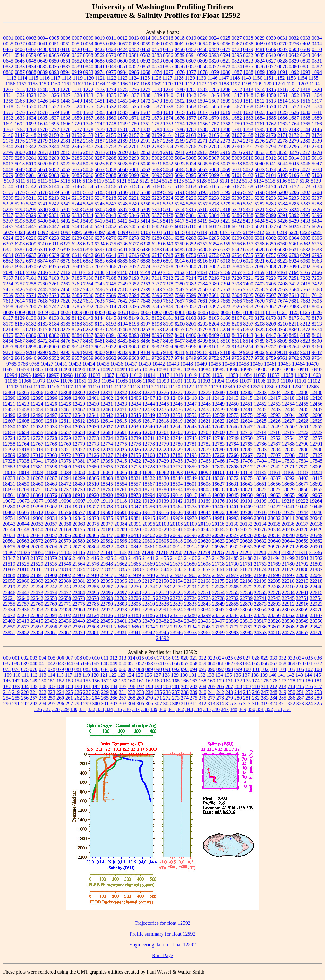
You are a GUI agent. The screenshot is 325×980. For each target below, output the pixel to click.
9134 (237, 347)
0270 (282, 44)
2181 (65, 141)
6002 (157, 227)
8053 (123, 312)
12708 (204, 432)
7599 (191, 295)
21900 (51, 575)
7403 (260, 284)
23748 (204, 627)
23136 (107, 615)
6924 (294, 261)
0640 (271, 55)
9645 (20, 358)
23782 (246, 627)
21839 (149, 570)
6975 (54, 267)
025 (229, 658)
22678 (93, 598)
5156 (111, 187)
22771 (65, 604)
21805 (9, 570)
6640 (65, 255)
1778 (88, 129)
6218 (271, 232)
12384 (274, 392)
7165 (305, 272)
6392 (54, 249)
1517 (317, 101)
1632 (8, 118)
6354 (214, 244)
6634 (8, 255)
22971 (93, 610)
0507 (282, 49)
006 (60, 658)
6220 (294, 232)
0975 (111, 72)
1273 (100, 89)
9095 (180, 347)
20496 (190, 535)
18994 (149, 495)
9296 (88, 352)
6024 (294, 227)
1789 (214, 129)
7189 (123, 278)
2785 (180, 147)
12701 (162, 432)
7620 (65, 301)
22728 (218, 598)
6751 (202, 255)
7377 (157, 284)
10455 (215, 364)
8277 (191, 329)
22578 (274, 592)
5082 (43, 175)
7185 (77, 278)
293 (34, 704)
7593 (123, 295)
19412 (260, 507)
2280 (305, 141)
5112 (31, 181)
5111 (20, 181)
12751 (260, 438)
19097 (79, 501)
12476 (176, 409)
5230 (237, 198)
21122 (93, 552)
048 (105, 664)
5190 (168, 192)
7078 (168, 267)
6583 (248, 249)
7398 (237, 284)
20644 (288, 541)
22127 (149, 581)
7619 (54, 301)
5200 (282, 192)
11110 (94, 387)
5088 (111, 175)
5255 (191, 204)
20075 (93, 524)
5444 (20, 227)
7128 (88, 272)
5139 (316, 181)
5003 (168, 158)
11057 (273, 375)
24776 (316, 632)
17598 (51, 467)
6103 (157, 232)
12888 (316, 450)
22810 (149, 604)
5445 (31, 227)
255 (16, 698)
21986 (260, 575)
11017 (163, 375)
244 (238, 692)
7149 (145, 272)
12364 (9, 392)
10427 (47, 364)
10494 (79, 369)
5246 (100, 204)
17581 (37, 467)
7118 (77, 272)
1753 (168, 124)
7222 (260, 278)
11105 (40, 387)
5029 (134, 164)
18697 (9, 490)
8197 (145, 324)
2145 (317, 129)
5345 (123, 215)
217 (318, 686)
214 (291, 686)
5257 (202, 204)
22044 (316, 575)
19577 (79, 512)
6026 (317, 227)
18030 (51, 472)
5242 (54, 204)
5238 (8, 204)
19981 (218, 518)
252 (309, 692)
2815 (65, 152)
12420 (316, 398)
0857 (191, 67)
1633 (20, 118)
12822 (79, 450)
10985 (218, 369)
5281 (248, 204)
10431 (61, 364)
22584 (288, 592)
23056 (274, 610)
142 (290, 675)
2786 (191, 147)
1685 (271, 118)
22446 (9, 592)
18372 (232, 478)
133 (210, 675)
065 (256, 664)
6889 (157, 261)
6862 (8, 261)
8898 (31, 347)
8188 (77, 324)
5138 (304, 181)
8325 (260, 329)
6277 (123, 238)
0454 (157, 49)
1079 (214, 72)
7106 (43, 272)
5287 (305, 204)
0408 (43, 49)
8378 (20, 335)
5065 (180, 169)
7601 (214, 295)
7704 (43, 307)
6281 (168, 238)
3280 (20, 158)
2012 (282, 129)
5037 (225, 164)
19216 (288, 501)
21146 (134, 552)
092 (176, 669)
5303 (77, 209)
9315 (214, 352)
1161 (66, 84)
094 (194, 669)
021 (194, 658)
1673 (157, 118)
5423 (248, 221)
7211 (157, 278)
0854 (157, 67)
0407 (31, 49)
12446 (176, 404)
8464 (8, 341)
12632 (37, 427)
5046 (305, 164)
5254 (180, 204)
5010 (248, 158)
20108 (177, 524)
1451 (100, 101)
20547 (302, 535)
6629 (271, 249)
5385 (225, 215)
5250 (145, 204)
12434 (135, 404)
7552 (214, 289)
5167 (237, 187)
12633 (51, 427)
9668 (134, 358)
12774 (107, 444)
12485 (302, 409)
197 (140, 686)
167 (194, 681)
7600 (202, 295)
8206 (237, 324)
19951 (162, 518)
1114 (22, 78)
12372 (121, 392)
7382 (191, 284)
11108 (80, 387)
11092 (190, 381)
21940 (149, 575)
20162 (51, 530)
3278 (317, 152)
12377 (176, 392)
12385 (288, 392)
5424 (260, 221)
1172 (190, 84)
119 (86, 675)
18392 (288, 478)
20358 (79, 535)
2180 (54, 141)
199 (158, 686)
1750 (134, 124)
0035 (8, 44)
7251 (294, 278)
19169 (204, 501)
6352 (191, 244)
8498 (191, 341)
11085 (121, 381)
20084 (121, 524)
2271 (202, 141)
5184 (111, 192)
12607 (9, 421)
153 (69, 681)
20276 (260, 530)
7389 (214, 284)
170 (220, 681)
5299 (31, 209)
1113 (11, 78)
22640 (23, 598)
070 (300, 664)
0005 (54, 38)
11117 (147, 387)
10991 (302, 369)
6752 (214, 255)
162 (149, 681)
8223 (65, 329)
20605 (162, 541)
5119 (99, 181)
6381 (8, 249)
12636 (93, 427)
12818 (23, 450)
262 (78, 698)
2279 (294, 141)
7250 (282, 278)
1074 (157, 72)
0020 (202, 38)
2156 (123, 135)
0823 (248, 61)
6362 (305, 244)
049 (114, 664)
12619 (176, 421)
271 (158, 698)
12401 (93, 398)
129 (175, 675)
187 (51, 686)
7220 (237, 278)
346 (216, 709)
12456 (316, 404)
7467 (77, 289)
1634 (31, 118)
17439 (190, 461)
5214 (65, 198)
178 (291, 681)
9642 (8, 358)
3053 (260, 152)
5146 (77, 187)
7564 (294, 289)
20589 (93, 541)
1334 (100, 95)
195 (123, 686)
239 (194, 692)
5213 (54, 198)
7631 (88, 301)
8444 (260, 335)
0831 (317, 61)
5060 (123, 169)
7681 (294, 301)
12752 (274, 438)
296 (60, 704)
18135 (260, 472)
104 (282, 669)
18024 (37, 472)
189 (69, 686)
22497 (121, 592)
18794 (176, 490)
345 (207, 709)
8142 (77, 318)
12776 (135, 444)
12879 (204, 450)
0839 (77, 67)
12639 (135, 427)
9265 (305, 347)
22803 (121, 604)
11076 (66, 381)
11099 (273, 381)
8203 (202, 324)
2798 (317, 147)
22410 (288, 587)
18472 (65, 484)
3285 (77, 158)
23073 (23, 615)
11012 (135, 375)
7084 (237, 267)
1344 (202, 95)
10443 (173, 364)
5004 (180, 158)
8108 (249, 312)
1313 (248, 89)
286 (291, 698)
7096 (9, 272)
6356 (237, 244)
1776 (65, 129)
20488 (162, 535)
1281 (191, 89)
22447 (23, 592)
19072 (9, 501)
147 (16, 681)
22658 (65, 598)
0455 (168, 49)
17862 (204, 467)
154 (78, 681)
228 (96, 692)
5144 (54, 187)
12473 (149, 409)
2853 (145, 152)
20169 (65, 530)
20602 (135, 541)
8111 (260, 312)
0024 (214, 38)
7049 (77, 267)
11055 (259, 375)
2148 (31, 135)
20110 (205, 524)
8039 (77, 312)
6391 (43, 249)
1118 (66, 78)
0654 (88, 61)
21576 (93, 564)
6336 (123, 244)
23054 (260, 610)
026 (238, 658)
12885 (288, 450)
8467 (20, 341)
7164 (294, 272)
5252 (168, 204)
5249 (134, 204)
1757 (214, 124)
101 (256, 669)
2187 (100, 141)
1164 (100, 84)
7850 (180, 307)
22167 (190, 581)
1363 (305, 95)
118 (77, 675)
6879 (65, 261)
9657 (77, 358)
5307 (123, 209)
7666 (237, 301)
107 (309, 669)
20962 (260, 547)
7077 (157, 267)
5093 (168, 175)
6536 (214, 249)
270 (149, 698)
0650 (54, 61)
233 (140, 692)
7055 (88, 267)
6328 (77, 244)
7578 (54, 295)
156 (96, 681)
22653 (51, 598)
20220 (135, 530)
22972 (107, 610)
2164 (202, 135)
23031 (190, 610)
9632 (294, 352)
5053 (65, 169)
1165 (111, 84)
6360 (282, 244)
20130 (232, 524)
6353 (202, 244)
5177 (31, 192)
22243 (65, 587)
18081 (149, 472)
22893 (274, 604)
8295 (237, 329)
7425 (8, 289)
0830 (305, 61)
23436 (65, 621)
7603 (225, 295)
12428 (65, 404)
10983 (190, 369)
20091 (135, 524)
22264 (121, 587)
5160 (157, 187)
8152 (157, 318)
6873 (31, 261)
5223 (157, 198)
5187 (134, 192)
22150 (162, 581)
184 (25, 686)
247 (265, 692)
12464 (93, 409)
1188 (224, 84)
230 (114, 692)
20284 (274, 530)
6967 (8, 267)
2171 (282, 135)
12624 (246, 421)
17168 (149, 455)
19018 (204, 495)
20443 (135, 535)
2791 (248, 147)
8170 (248, 318)
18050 (79, 472)
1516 (305, 101)
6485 (180, 249)
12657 (65, 432)
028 (256, 658)
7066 (111, 267)
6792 (282, 255)
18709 (23, 490)
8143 (88, 318)
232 (131, 692)
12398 (65, 398)
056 (176, 664)
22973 (121, 610)
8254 (168, 329)
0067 (237, 44)
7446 (54, 289)
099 (238, 669)
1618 (214, 112)
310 (185, 704)
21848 (190, 570)
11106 (53, 387)
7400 (248, 284)
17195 (190, 455)
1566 (225, 107)
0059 (145, 44)
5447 (54, 227)
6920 (248, 261)
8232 (88, 329)
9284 (31, 352)
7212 (168, 278)
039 (25, 664)
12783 (218, 444)
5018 (20, 164)
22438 (302, 587)
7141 (134, 272)
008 (78, 658)
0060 (157, 44)
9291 (54, 352)
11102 (314, 381)
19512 (37, 512)
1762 (271, 124)
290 (7, 704)
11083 (94, 381)
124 (130, 675)
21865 (232, 570)
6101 (134, 232)
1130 (201, 78)
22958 (65, 610)
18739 (79, 490)
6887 (134, 261)
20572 (37, 541)
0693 (157, 61)
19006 (162, 495)
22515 (149, 592)
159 (123, 681)
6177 (236, 232)
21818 (65, 570)
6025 (305, 227)
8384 (77, 335)
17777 (176, 467)
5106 (294, 175)
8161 (168, 318)
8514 (248, 341)
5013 (282, 158)
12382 (246, 392)
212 (274, 686)
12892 (23, 455)
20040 (316, 518)
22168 (204, 581)
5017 (8, 164)
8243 (111, 329)
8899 (43, 347)
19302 (51, 507)
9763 (305, 358)
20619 (190, 541)
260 (60, 698)
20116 (218, 524)
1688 (305, 118)
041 (43, 664)
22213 (302, 581)
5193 (202, 192)
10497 (107, 369)
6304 (294, 238)
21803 (316, 564)
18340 (176, 478)
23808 (288, 627)
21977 (232, 575)
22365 (232, 587)
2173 (305, 135)
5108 (317, 175)
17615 (79, 467)
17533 (288, 461)
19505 (23, 512)
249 (282, 692)
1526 (100, 107)
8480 (88, 341)
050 (123, 664)
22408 (274, 587)
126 (148, 675)
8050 (100, 312)
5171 (282, 187)
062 (229, 664)
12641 (162, 427)
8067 (157, 312)
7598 (180, 295)
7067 (123, 267)
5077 (305, 169)
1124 (134, 78)
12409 (176, 398)
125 (139, 675)
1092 (294, 72)
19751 (9, 518)
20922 (204, 547)
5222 (145, 198)
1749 (123, 124)
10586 (149, 369)
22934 (9, 610)
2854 (157, 152)
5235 (294, 198)
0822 (237, 61)
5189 (157, 192)
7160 (271, 272)
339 (154, 709)
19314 (65, 507)
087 (131, 669)
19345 (121, 507)
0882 (317, 67)
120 (95, 675)
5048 (8, 169)
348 (234, 709)
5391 (282, 215)
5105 (282, 175)
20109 (191, 524)
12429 (79, 404)
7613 (8, 301)
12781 (190, 444)
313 (211, 704)
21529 (37, 564)
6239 (77, 238)
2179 (43, 141)
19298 (37, 507)
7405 (271, 284)
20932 (232, 547)
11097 (245, 381)
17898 (232, 467)
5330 (43, 215)
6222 (305, 232)
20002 (274, 518)
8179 (8, 324)
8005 (317, 307)
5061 (134, 169)
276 (202, 698)
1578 (43, 112)
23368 (302, 615)
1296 (225, 89)
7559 (271, 289)
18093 (177, 472)
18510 (93, 484)
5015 (305, 158)
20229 (162, 530)
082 (87, 669)
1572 (294, 107)
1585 (123, 112)
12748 (218, 438)
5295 (8, 209)
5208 (317, 192)
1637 (54, 118)
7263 (77, 284)
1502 (180, 101)
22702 (121, 598)
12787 (274, 444)
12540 (79, 415)
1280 (180, 89)
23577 (23, 627)
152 (60, 681)
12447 (190, 404)
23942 (149, 632)
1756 (202, 124)
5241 (43, 204)
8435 (237, 335)
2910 (168, 152)
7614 (20, 301)
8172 (260, 318)
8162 (180, 318)
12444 (149, 404)
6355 (225, 244)
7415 (305, 284)
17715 (135, 467)
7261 (54, 284)
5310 (157, 209)
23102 (65, 615)
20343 (37, 535)
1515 (294, 101)
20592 (107, 541)
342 (180, 709)
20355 (65, 535)
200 (167, 686)
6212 (259, 232)
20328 (302, 530)
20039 (302, 518)
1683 (248, 118)
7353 (145, 284)
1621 (237, 112)
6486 (191, 249)
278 (220, 698)
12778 (149, 444)
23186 (149, 615)
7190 (134, 278)
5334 (88, 215)
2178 (31, 141)
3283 (54, 158)
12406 (135, 398)
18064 (107, 472)
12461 (65, 409)
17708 (121, 467)
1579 (54, 112)
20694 (23, 547)
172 (238, 681)
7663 (214, 301)
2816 (77, 152)
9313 (202, 352)
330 (74, 709)
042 (51, 664)
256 (25, 698)
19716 (260, 512)
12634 (65, 427)
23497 (218, 621)
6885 (123, 261)
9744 (180, 358)
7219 (225, 278)
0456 (180, 49)
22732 (232, 598)
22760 (37, 604)
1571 (282, 107)
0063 (191, 44)
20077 (107, 524)
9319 (237, 352)
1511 (248, 101)
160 (131, 681)
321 (282, 704)
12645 (218, 427)
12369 (79, 392)
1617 (202, 112)
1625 (282, 112)
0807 (191, 61)
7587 (100, 295)
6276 (111, 238)
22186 (246, 581)
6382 (20, 249)
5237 (317, 198)
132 (202, 675)
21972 (204, 575)
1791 (237, 129)
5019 (31, 164)
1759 (237, 124)
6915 (191, 261)
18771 (149, 490)
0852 (134, 67)
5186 (123, 192)
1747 (100, 124)
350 (251, 709)
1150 (257, 78)
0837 (65, 67)
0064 (202, 44)
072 (318, 664)
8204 (214, 324)
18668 (288, 484)
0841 (100, 67)
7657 (180, 301)
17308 (288, 455)
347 (225, 709)
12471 (121, 409)
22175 (218, 581)
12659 (93, 432)
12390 (9, 398)
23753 (218, 627)
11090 (163, 381)
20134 (260, 524)
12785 (246, 444)
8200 (180, 324)
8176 (305, 318)
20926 (218, 547)
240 (202, 692)
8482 (111, 341)
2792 (260, 147)
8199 (168, 324)
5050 (31, 169)
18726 (51, 490)
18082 (163, 472)
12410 (190, 398)
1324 (43, 95)
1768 (20, 129)
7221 (248, 278)
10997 (52, 375)
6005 (168, 227)
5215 (77, 198)
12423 (23, 404)
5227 (202, 198)
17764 (162, 467)
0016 (168, 38)
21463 (176, 558)
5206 (294, 192)
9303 (134, 352)
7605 (248, 295)
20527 (232, 535)
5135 (270, 181)
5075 (282, 169)
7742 (54, 307)
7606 (260, 295)
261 (69, 698)
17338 (23, 461)
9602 (260, 352)
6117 (191, 232)
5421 (225, 221)
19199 (260, 501)
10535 (135, 369)
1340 (168, 95)
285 (282, 698)
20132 (246, 524)
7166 (316, 272)
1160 (55, 84)
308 (167, 704)
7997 (305, 307)
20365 (93, 535)
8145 (111, 318)
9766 (23, 364)
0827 (271, 61)
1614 (168, 112)
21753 (260, 564)
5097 (202, 175)
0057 (123, 44)
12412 (218, 398)
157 (105, 681)
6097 (100, 232)
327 (47, 709)
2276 (260, 141)
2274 (237, 141)
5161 (168, 187)
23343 (260, 615)
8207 (248, 324)
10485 (37, 369)
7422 (317, 284)
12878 (190, 450)
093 (185, 669)
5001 (145, 158)
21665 (135, 564)
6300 (248, 238)
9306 (168, 352)
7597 (168, 295)
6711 (122, 255)
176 (274, 681)
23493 (204, 621)
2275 (248, 141)
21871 (246, 570)
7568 (317, 289)
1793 (248, 129)
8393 (134, 335)
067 (274, 664)
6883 (100, 261)
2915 (225, 152)
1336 (123, 95)
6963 (317, 261)
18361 (204, 478)
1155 (313, 78)
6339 (157, 244)
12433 (121, 404)
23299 (204, 615)
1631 (317, 112)
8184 (54, 324)
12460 (51, 409)
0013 (134, 38)
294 (43, 704)
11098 (259, 381)
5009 (237, 158)
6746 (145, 255)
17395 (107, 461)
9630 (271, 352)
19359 (162, 507)
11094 (218, 381)
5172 (294, 187)
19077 (37, 501)
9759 (271, 358)
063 (238, 664)
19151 (190, 501)
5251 (157, 204)
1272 (88, 89)
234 (149, 692)
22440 (316, 587)
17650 (93, 467)
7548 (191, 289)
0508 (294, 49)
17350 (51, 461)
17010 (37, 455)
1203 (303, 84)
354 (287, 709)
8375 (8, 335)
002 (25, 658)
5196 (237, 192)
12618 (162, 421)
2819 (111, 152)
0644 (317, 55)
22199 (260, 581)
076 (34, 669)
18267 (37, 478)
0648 (31, 61)
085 (114, 669)
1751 (145, 124)
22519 (162, 592)
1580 (65, 112)
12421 (9, 404)
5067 (202, 169)
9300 (100, 352)
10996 (38, 375)
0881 (305, 67)
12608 (23, 421)
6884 (111, 261)
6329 (88, 244)
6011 (202, 227)
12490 (9, 415)
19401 (232, 507)
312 (202, 704)
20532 (260, 535)
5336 (100, 215)
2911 (179, 152)
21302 (288, 552)
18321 (135, 478)
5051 (43, 169)
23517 (260, 621)
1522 (54, 107)
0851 (123, 67)
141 (282, 675)
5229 (225, 198)
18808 (204, 490)
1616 (191, 112)
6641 (77, 255)
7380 (180, 284)
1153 (291, 78)
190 (78, 686)
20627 (232, 541)
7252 (305, 278)
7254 (8, 284)
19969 (176, 518)
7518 (123, 289)
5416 (168, 221)
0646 (20, 61)
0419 (65, 49)
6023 (282, 227)
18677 (302, 484)
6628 (260, 249)
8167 (237, 318)
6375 (317, 244)
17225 (204, 455)
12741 (149, 438)
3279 (8, 158)
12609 (37, 421)
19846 (79, 518)
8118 (271, 312)
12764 (23, 444)
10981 (162, 369)
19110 (107, 501)
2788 (214, 147)
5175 (8, 192)
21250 (176, 552)
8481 (100, 341)
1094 (317, 72)
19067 (316, 495)
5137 (293, 181)
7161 (282, 272)
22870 (246, 604)
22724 (190, 598)
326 (38, 709)
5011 (259, 158)
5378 (168, 215)
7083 (225, 267)
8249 (134, 329)
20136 (288, 524)
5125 (167, 181)
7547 (180, 289)
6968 (20, 267)
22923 (316, 604)
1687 (294, 118)
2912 (191, 152)
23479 (149, 621)
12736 (121, 438)
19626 (176, 512)
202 (185, 686)
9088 (134, 347)
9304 (145, 352)
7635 (100, 301)
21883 (316, 570)
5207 (305, 192)
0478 (237, 49)
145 (317, 675)
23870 (79, 632)
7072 (134, 267)
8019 (43, 312)
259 (51, 698)
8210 (282, 324)
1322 (20, 95)
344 (198, 709)
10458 (242, 364)
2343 (43, 147)
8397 (168, 335)
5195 (225, 192)
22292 (204, 587)
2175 (8, 141)
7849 (168, 307)
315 (229, 704)
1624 (271, 112)
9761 (282, 358)
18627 (218, 484)
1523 (65, 107)
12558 (204, 415)
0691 (134, 61)
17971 (288, 467)
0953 (88, 72)
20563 (23, 541)
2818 (100, 152)
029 (265, 658)
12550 (162, 415)
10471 (9, 369)
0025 (225, 38)
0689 (111, 61)
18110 (232, 472)
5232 (260, 198)
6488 (202, 249)
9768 (34, 364)
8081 (180, 312)
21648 (107, 564)
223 (51, 692)
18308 (107, 478)
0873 (225, 67)
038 (16, 664)
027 (247, 658)
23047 (218, 610)
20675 (9, 547)
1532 (111, 107)
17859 (190, 467)
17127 (107, 455)
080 (69, 669)
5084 (65, 175)
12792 (9, 450)
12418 (288, 398)
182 (7, 686)
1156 (10, 84)
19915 (149, 518)
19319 (79, 507)
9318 (225, 352)
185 (34, 686)
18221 (316, 472)
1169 (156, 84)
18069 (135, 472)
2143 (294, 129)
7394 (225, 284)
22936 (23, 610)
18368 (218, 478)
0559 (31, 55)
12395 (37, 398)
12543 (121, 415)
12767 (37, 444)
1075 (168, 72)
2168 (248, 135)
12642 (176, 427)
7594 (134, 295)
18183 (302, 472)
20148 (23, 530)
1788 (202, 129)
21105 (65, 552)
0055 (100, 44)
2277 (271, 141)
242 (220, 692)
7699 (20, 307)
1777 (77, 129)
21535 (51, 564)
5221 (134, 198)
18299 (79, 478)
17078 (79, 455)
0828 (282, 61)
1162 (78, 84)
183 (16, 686)
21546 (65, 564)
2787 (202, 147)
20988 (302, 547)
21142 (120, 552)
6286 (225, 238)
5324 (294, 209)
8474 (54, 341)
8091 (237, 312)
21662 (121, 564)
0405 (8, 49)
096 (211, 669)
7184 (65, 278)
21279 (204, 552)
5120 (110, 181)
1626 (294, 112)
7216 (214, 278)
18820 (232, 490)
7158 (248, 272)
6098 (111, 232)
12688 (107, 432)
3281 (31, 158)
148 (25, 681)
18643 (246, 484)
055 (167, 664)
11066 (25, 381)
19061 (260, 495)
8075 (169, 312)
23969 (218, 632)
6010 (191, 227)
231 (123, 692)
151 (51, 681)
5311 (168, 209)
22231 (23, 587)
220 (25, 692)
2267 (157, 141)
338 (145, 709)
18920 (93, 495)
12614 (107, 421)
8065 (134, 312)
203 (194, 686)
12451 (246, 404)
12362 (298, 387)
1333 (88, 95)
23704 (149, 627)
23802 (274, 627)
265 (105, 698)
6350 (180, 244)
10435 (103, 364)
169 (211, 681)
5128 (202, 181)
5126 (179, 181)
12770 (79, 444)
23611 (106, 627)
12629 (316, 421)
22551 (204, 592)
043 (60, 664)
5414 (145, 221)
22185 (232, 581)
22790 (107, 604)
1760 (248, 124)
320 (274, 704)
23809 (302, 627)
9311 (179, 352)
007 (69, 658)
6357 (248, 244)
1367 (31, 101)
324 (309, 704)
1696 (65, 124)
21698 (204, 564)
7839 (145, 307)
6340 (168, 244)
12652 (316, 427)
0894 (65, 72)
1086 (225, 72)
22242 (51, 587)
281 (247, 698)
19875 (107, 518)
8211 (294, 324)
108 (318, 669)
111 (25, 675)
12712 (246, 432)
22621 (9, 598)
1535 (134, 107)
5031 (157, 164)
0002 (20, 38)
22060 (23, 581)
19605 (135, 512)
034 (300, 658)
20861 (149, 547)
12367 (51, 392)
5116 (76, 181)
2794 (271, 147)
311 (193, 704)
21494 (274, 558)
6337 (134, 244)
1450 (88, 101)
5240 (31, 204)
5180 (65, 192)
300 (96, 704)
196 (131, 686)
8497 (180, 341)
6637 (31, 255)
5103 (260, 175)
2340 (8, 147)
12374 (149, 392)
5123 (144, 181)
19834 (51, 518)
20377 (107, 535)
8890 (317, 341)
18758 (107, 490)
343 (189, 709)
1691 (8, 124)
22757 (23, 604)
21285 (218, 552)
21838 (135, 570)
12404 (121, 398)
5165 (214, 187)
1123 (122, 78)
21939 (135, 575)
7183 (54, 278)
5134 (259, 181)
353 (278, 709)
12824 (107, 450)
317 (247, 704)
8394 (145, 335)
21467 (190, 558)
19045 (232, 495)
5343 (111, 215)
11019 (191, 375)
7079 (180, 267)
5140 (8, 187)
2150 (54, 135)
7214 (191, 278)
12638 (121, 427)
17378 (65, 461)
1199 (258, 84)
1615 (180, 112)
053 (149, 664)
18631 (232, 484)
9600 (248, 352)
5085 (77, 175)
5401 (54, 221)
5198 (260, 192)
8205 (225, 324)
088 (140, 669)
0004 (43, 38)
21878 (274, 570)
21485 (232, 558)
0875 (248, 67)
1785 (168, 129)
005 (51, 658)
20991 (316, 547)
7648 (145, 301)
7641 (111, 301)
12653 (9, 432)
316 (238, 704)
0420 (77, 49)
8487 (157, 341)
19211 (274, 501)
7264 (88, 284)
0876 (260, 67)
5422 (237, 221)
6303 (282, 238)
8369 (294, 329)
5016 (317, 158)
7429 (31, 289)
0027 (237, 38)
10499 (121, 369)
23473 (135, 621)
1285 (214, 89)
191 (87, 686)
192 (96, 686)
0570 (111, 55)
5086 (88, 175)
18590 (162, 484)
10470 (312, 364)
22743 (274, 598)
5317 (214, 209)
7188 (111, 278)
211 (265, 686)
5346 (134, 215)
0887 (20, 72)
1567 (237, 107)
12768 (51, 444)
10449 (201, 364)
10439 (145, 364)
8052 (111, 312)
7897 (214, 307)
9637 (317, 352)
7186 (88, 278)
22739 (246, 598)
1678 (202, 118)
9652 (54, 358)
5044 (282, 164)
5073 (260, 169)
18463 (51, 484)
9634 (305, 352)
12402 (107, 398)
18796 (190, 490)
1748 (111, 124)
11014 (149, 375)
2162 (180, 135)
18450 (23, 484)
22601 (302, 592)
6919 (237, 261)
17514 (274, 461)
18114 (246, 472)
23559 (9, 627)
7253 (317, 278)
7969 (282, 307)
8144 (100, 318)
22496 (107, 592)
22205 (274, 581)
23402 (9, 621)
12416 (260, 398)
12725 (23, 438)
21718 (218, 564)
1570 (271, 107)
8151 (145, 318)
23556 (316, 621)
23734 (190, 627)
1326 (54, 95)
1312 (237, 89)
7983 (294, 307)
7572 (20, 295)
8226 (77, 329)
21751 (246, 564)
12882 (246, 450)
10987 (246, 369)
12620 (190, 421)
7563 (282, 289)
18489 (79, 484)
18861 (9, 495)
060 (211, 664)
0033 (305, 38)
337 (136, 709)
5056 (88, 169)
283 (265, 698)
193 (105, 686)
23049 (232, 610)
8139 (65, 318)
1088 (248, 72)
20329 (316, 530)
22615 (316, 592)
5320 (248, 209)
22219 (9, 587)
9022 (111, 347)
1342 (191, 95)
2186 (88, 141)
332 (91, 709)
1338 (145, 95)
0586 (168, 55)
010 (96, 658)
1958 (271, 129)
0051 (54, 44)
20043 (9, 524)
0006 (65, 38)
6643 (100, 255)
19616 (162, 512)
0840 (88, 67)
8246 (123, 329)
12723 (316, 432)
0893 (54, 72)
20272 (246, 530)
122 (113, 675)
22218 (316, 581)
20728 (79, 547)
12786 (260, 444)
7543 (157, 289)
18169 (288, 472)
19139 (162, 501)
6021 (260, 227)
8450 (282, 335)
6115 (180, 232)
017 (158, 658)
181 (318, 681)
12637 (107, 427)
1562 (180, 107)
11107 (67, 387)
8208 (260, 324)
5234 (282, 198)
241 (211, 692)
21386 (65, 558)
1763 (282, 124)
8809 (282, 341)
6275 (100, 238)
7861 (202, 307)
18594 (176, 484)
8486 (145, 341)
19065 (288, 495)
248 (274, 692)
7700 (31, 307)
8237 (100, 329)
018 (167, 658)
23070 (316, 610)
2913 (202, 152)
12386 (302, 392)
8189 (88, 324)
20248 (204, 530)
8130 (31, 318)
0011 (111, 38)
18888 (65, 495)
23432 (51, 621)
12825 (121, 450)
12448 (204, 404)
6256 (88, 238)
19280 (9, 507)
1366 (20, 101)
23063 (288, 610)
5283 (271, 204)
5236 (305, 198)
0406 (20, 49)
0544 (20, 55)
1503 (191, 101)
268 (131, 698)
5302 (65, 209)
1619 (225, 112)
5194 (214, 192)
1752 (157, 124)
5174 (317, 187)
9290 (43, 352)
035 (309, 658)
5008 (225, 158)
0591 (191, 55)
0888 (31, 72)
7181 (31, 278)
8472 (43, 341)
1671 (134, 118)
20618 (176, 541)
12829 (176, 450)
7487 (88, 289)
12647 (246, 427)
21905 (79, 575)
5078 (317, 169)
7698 (8, 307)
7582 (65, 295)
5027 (111, 164)
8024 (54, 312)
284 (274, 698)
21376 (37, 558)
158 (114, 681)
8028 (66, 312)
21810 (23, 570)
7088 (271, 267)
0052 (65, 44)
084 (105, 669)
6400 (111, 249)
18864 (37, 495)
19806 (37, 518)
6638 (43, 255)
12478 (204, 409)
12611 (65, 421)
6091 (31, 232)
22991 (162, 610)
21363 (23, 558)
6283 (191, 238)
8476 (65, 341)
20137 (302, 524)
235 (158, 692)
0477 (225, 49)
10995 (24, 375)
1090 (271, 72)
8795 (271, 341)
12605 (302, 415)
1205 (8, 89)
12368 (65, 392)
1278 (157, 89)
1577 (31, 112)
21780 (288, 564)
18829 (288, 490)
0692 (145, 61)
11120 (174, 387)
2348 (100, 147)
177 (282, 681)
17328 (9, 461)
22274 (149, 587)
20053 (37, 524)
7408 (282, 284)
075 (25, 669)
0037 (20, 44)
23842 (316, 627)
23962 (204, 632)
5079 (8, 175)
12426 (51, 404)
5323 (282, 209)
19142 (176, 501)
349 (242, 709)
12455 (302, 404)
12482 (260, 409)
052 (140, 664)
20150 (37, 530)
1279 (168, 89)
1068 (145, 72)
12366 (37, 392)
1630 (305, 112)
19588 (93, 512)
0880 (294, 67)
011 (105, 658)
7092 (305, 267)
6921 (260, 261)
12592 (260, 415)
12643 (190, 427)
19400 (218, 507)
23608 (93, 627)
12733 (93, 438)
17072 (65, 455)
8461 (317, 335)
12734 (107, 438)
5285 (294, 204)
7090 (294, 267)
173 (247, 681)
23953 (190, 632)
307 (158, 704)
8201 (191, 324)
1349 (260, 95)
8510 (225, 341)
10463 (284, 364)
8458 (305, 335)
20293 (288, 530)
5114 (54, 181)
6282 (180, 238)
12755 (302, 438)
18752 (93, 490)
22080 (65, 581)
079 (60, 669)
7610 (294, 295)
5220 (123, 198)
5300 (43, 209)
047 (96, 664)
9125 (225, 347)
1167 (134, 84)
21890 (23, 575)
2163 (191, 135)
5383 (202, 215)
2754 (123, 147)
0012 (123, 38)
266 (114, 698)
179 (300, 681)
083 (96, 669)
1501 (168, 101)
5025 (88, 164)
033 (291, 658)
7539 (145, 289)
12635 (79, 427)
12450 (232, 404)
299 (87, 704)
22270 (135, 587)
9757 (248, 358)
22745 (288, 598)
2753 (111, 147)
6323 (65, 244)
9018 (100, 347)
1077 (191, 72)
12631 (23, 427)
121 (104, 675)
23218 (176, 615)
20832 (107, 547)
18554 (121, 484)
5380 (180, 215)
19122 (135, 501)
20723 (65, 547)
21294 (260, 552)
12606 (316, 415)
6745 (134, 255)
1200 (269, 84)
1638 (65, 118)
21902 (65, 575)
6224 (8, 238)
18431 (9, 484)
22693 (107, 598)
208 (238, 686)
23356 (274, 615)
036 (318, 658)
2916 (237, 152)
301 (105, 704)
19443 (302, 507)
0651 (65, 61)
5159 (145, 187)
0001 (8, 38)
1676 (180, 118)
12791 (316, 444)
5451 (100, 227)
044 (69, 664)
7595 (145, 295)
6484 (168, 249)
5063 (157, 169)
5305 (100, 209)
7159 (259, 272)
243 (229, 692)
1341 (180, 95)
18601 (190, 484)
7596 (157, 295)
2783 (157, 147)
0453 (145, 49)
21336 (315, 552)
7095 (317, 267)
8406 (191, 335)
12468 (107, 409)
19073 (23, 501)
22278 (162, 587)
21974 (218, 575)
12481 (246, 409)
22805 (135, 604)
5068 (214, 169)
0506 (271, 49)
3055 (282, 152)
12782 (204, 444)
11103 (13, 387)
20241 (176, 530)
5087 (100, 175)
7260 (43, 284)
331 (83, 709)
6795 (317, 255)
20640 (274, 541)
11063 (314, 375)
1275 (123, 89)
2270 (191, 141)
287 (300, 698)
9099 (202, 347)
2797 (305, 147)
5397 (8, 221)
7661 (202, 301)
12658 (79, 432)
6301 (260, 238)
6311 (54, 244)
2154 (100, 135)
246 (256, 692)
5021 (54, 164)
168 (202, 681)
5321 (260, 209)
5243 (65, 204)
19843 (65, 518)
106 (300, 669)
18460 (37, 484)
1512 (260, 101)
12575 (246, 415)
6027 (9, 232)
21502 (316, 558)
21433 (121, 558)
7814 (111, 307)
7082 (214, 267)
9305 (157, 352)
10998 (66, 375)
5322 (271, 209)
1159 (44, 84)
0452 (134, 49)
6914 (180, 261)
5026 (100, 164)
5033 (180, 164)
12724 (9, 438)
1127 (167, 78)
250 (291, 692)
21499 (288, 558)
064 (247, 664)
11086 (135, 381)
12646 (232, 427)
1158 (33, 84)
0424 (123, 49)
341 (171, 709)
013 (123, 658)
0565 (54, 55)
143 (299, 675)
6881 (77, 261)
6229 (65, 238)
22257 (107, 587)
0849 (111, 67)
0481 (260, 49)
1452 (111, 101)
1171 (179, 84)
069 (291, 664)
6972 (43, 267)
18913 (79, 495)
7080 (191, 267)
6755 (248, 255)
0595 (237, 55)
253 (318, 692)
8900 (54, 347)
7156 (225, 272)
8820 (294, 341)
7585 (77, 295)
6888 (145, 261)
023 (211, 658)
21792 (302, 564)
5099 (214, 175)
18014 (23, 472)
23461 (121, 621)
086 (123, 669)
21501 (302, 558)
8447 (271, 335)
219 (16, 692)
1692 (20, 124)
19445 (316, 507)
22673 (79, 598)
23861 (51, 632)
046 (87, 664)
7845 (157, 307)
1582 (88, 112)
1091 (282, 72)
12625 (260, 421)
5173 (305, 187)
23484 (176, 621)
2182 (77, 141)
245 (247, 692)
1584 (111, 112)
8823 (305, 341)
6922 (271, 261)
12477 (190, 409)
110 (17, 675)
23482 (162, 621)
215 (300, 686)
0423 (111, 49)
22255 (93, 587)
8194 (123, 324)
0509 (305, 49)
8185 (65, 324)
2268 (168, 141)
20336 (23, 535)
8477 (77, 341)
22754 (316, 598)
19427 (274, 507)
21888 (9, 575)
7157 (236, 272)
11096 (232, 381)
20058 (65, 524)
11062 (301, 375)
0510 (317, 49)
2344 (54, 147)
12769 (65, 444)
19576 (65, 512)
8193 (111, 324)
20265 (218, 530)
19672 (218, 512)
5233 (271, 198)
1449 (77, 101)
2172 (294, 135)
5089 (123, 175)
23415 (37, 621)
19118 (120, 501)
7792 (88, 307)
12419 (302, 398)
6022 (271, 227)
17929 (260, 467)
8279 (202, 329)
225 (69, 692)
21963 (190, 575)
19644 (204, 512)
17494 (260, 461)
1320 (317, 89)
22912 (288, 604)
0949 (77, 72)
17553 (9, 467)
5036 (214, 164)
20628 (246, 541)
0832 (8, 67)
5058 (111, 169)
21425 (107, 558)
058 (194, 664)
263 (87, 698)
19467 (9, 512)
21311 (301, 552)
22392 (260, 587)
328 (56, 709)
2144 (305, 129)
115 (60, 675)
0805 (180, 61)
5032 (168, 164)
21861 (218, 570)
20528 (246, 535)
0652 (77, 61)
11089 (149, 381)
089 (149, 669)
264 (96, 698)
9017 (88, 347)
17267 (246, 455)
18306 (93, 478)
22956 (51, 610)
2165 (214, 135)
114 (51, 675)
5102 (248, 175)
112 (34, 675)
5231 (248, 198)
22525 (176, 592)
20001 (260, 518)
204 (202, 686)
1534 (123, 107)
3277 (305, 152)
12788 (288, 444)
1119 (78, 78)
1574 (317, 107)
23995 (246, 632)
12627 (288, 421)
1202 (292, 84)
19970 (190, 518)
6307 (8, 244)
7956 (260, 307)
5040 (260, 164)
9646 (31, 358)
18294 (65, 478)
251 (300, 692)
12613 (93, 421)
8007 (9, 312)
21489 (260, 558)
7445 (43, 289)
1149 (246, 78)
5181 (77, 192)
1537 (157, 107)
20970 (274, 547)
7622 (77, 301)
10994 (10, 375)
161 (140, 681)
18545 (107, 484)
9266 (317, 347)
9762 (294, 358)
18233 (9, 478)
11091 (177, 381)
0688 (100, 61)
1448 (65, 101)
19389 (204, 507)
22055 (9, 581)
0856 (180, 67)
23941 (135, 632)
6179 (248, 232)
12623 (232, 421)
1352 (294, 95)
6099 (123, 232)
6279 (145, 238)
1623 (260, 112)
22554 (218, 592)
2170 (271, 135)
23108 (79, 615)
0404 (317, 44)
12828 (162, 450)
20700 (37, 547)
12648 (260, 427)
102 (265, 669)
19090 (65, 501)
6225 (20, 238)
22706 (135, 598)
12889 (9, 455)
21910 (93, 575)
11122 (188, 387)
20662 (316, 541)
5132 (236, 181)
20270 (232, 530)
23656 (121, 627)
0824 (260, 61)
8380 (31, 335)
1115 (33, 78)
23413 (23, 621)
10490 (65, 369)
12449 (218, 404)
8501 (214, 341)
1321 (8, 95)
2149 (43, 135)
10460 (256, 364)
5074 (271, 169)
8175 (294, 318)
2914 (214, 152)
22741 (260, 598)
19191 (246, 501)
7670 (260, 301)
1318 (305, 89)
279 (229, 698)
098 (229, 669)
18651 (260, 484)
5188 (145, 192)
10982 (176, 369)
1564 (202, 107)
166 (185, 681)
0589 (180, 55)
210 (256, 686)
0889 (43, 72)
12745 (190, 438)
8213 (317, 324)
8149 (134, 318)
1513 (271, 101)
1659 (77, 118)
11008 (122, 375)
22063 (37, 581)
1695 (54, 124)
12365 (23, 392)
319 (265, 704)
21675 (176, 564)
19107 (93, 501)
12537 (65, 415)
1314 (260, 89)
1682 (237, 118)
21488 (246, 558)
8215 (20, 329)
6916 (202, 261)
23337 (246, 615)
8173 (271, 318)
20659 (302, 541)
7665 (225, 301)
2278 (282, 141)
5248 (123, 204)
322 (291, 704)
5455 (134, 227)
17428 (149, 461)
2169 (260, 135)
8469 (31, 341)
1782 (134, 129)
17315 (302, 455)
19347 (135, 507)
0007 (77, 38)
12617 (149, 421)
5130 (213, 181)
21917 (107, 575)
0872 (214, 67)
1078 (202, 72)
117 (69, 675)
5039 (248, 164)
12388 (316, 392)
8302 (248, 329)
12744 (176, 438)
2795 (282, 147)
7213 (180, 278)
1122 (111, 78)
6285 (214, 238)
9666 (123, 358)
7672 (271, 301)
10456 (229, 364)
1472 (145, 101)
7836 (134, 307)
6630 (282, 249)
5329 (31, 215)
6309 (31, 244)
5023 (65, 164)
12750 (246, 438)
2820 (123, 152)
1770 (43, 129)
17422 (135, 461)
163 (158, 681)
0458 (202, 49)
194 (114, 686)
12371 (107, 392)
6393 (65, 249)
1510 (237, 101)
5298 (20, 209)
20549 (316, 535)
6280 (157, 238)
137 (246, 675)
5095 (191, 175)
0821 (225, 61)
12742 (162, 438)
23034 (204, 610)
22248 (79, 587)
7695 (317, 301)
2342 (31, 147)
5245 (88, 204)
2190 (134, 141)
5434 (317, 221)
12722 (302, 432)
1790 (225, 129)
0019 (191, 38)
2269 (180, 141)
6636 (20, 255)
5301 (54, 209)
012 (114, 658)
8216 (31, 329)
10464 (298, 364)
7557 (248, 289)
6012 (214, 227)
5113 (43, 181)
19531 (51, 512)
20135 (274, 524)
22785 (93, 604)
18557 (135, 484)
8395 (157, 335)
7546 (168, 289)
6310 (43, 244)
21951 (162, 575)
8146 (123, 318)
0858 (202, 67)
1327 (65, 95)
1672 (145, 118)
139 (264, 675)
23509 (232, 621)
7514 (111, 289)
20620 (204, 541)
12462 (79, 409)
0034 (317, 38)
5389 (260, 215)
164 (167, 681)
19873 (93, 518)
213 (282, 686)
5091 (145, 175)
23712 (162, 627)
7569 (8, 295)
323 (300, 704)
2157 (134, 135)
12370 (93, 392)
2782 (145, 147)
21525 (23, 564)
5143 (43, 187)
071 (309, 664)
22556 (246, 592)
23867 (65, 632)
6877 (54, 261)
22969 (79, 610)
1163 (89, 84)
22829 (176, 604)
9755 (237, 358)
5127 (190, 181)
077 (43, 669)
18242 (23, 478)
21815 (51, 570)
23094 (51, 615)
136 (237, 675)
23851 (9, 632)
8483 (123, 341)
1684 (260, 118)
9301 (111, 352)
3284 (65, 158)
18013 (9, 472)
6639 (54, 255)
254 (7, 698)
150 (43, 681)
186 (43, 686)
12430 (93, 404)
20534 (274, 535)
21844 (162, 570)
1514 (282, 101)
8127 (8, 318)
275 (194, 698)
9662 (111, 358)
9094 (168, 347)
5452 (111, 227)
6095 (77, 232)
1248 (43, 89)
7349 (123, 284)
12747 (204, 438)
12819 (37, 450)
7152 (179, 272)
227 (87, 692)
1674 (168, 118)
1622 (248, 112)
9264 (294, 347)
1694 (43, 124)
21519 (9, 564)
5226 (191, 198)
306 (149, 704)
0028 (248, 38)
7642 (123, 301)
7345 (111, 284)
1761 (260, 124)
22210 (288, 581)
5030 (145, 164)
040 (34, 664)
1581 (77, 112)
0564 (43, 55)
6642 (88, 255)
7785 (77, 307)
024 (220, 658)
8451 (294, 335)
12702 (176, 432)
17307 (274, 455)
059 (202, 664)
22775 (79, 604)
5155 (100, 187)
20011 (288, 518)
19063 (274, 495)
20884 (162, 547)
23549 (302, 621)
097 (220, 669)
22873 (260, 604)
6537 (225, 249)
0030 (271, 38)
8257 (180, 329)
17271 (260, 455)
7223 (271, 278)
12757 (316, 438)
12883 (260, 450)
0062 (180, 44)
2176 (20, 141)
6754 (237, 255)
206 (220, 686)
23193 (162, 615)
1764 (294, 124)
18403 (302, 478)
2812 (31, 152)
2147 (20, 135)
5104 (271, 175)
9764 (317, 358)
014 (131, 658)
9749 (191, 358)
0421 (88, 49)
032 (282, 658)
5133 (247, 181)
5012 (271, 158)
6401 (123, 249)
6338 (145, 244)
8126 (316, 312)
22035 (302, 575)
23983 (232, 632)
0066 (225, 44)
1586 (134, 112)
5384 (214, 215)
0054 (88, 44)
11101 (300, 381)
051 (131, 664)
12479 (218, 409)
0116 (271, 44)
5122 (133, 181)
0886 (8, 72)
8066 (146, 312)
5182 (88, 192)
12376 (162, 392)
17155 (135, 455)
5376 (145, 215)
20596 (121, 541)
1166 (123, 84)
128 (166, 675)
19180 (232, 501)
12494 (23, 415)
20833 (121, 547)
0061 (168, 44)
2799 (8, 152)
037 (7, 664)
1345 (214, 95)
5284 (282, 204)
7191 (145, 278)
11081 (80, 381)
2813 (43, 152)
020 (185, 658)
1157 (21, 84)
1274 (111, 89)
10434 (89, 364)
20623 (218, 541)
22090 (93, 581)
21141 (106, 552)
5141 (20, 187)
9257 (271, 347)
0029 (260, 38)
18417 (316, 478)
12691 (121, 432)
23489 (190, 621)
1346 (225, 95)
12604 (288, 415)
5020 (43, 164)
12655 (37, 432)
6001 (145, 227)
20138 (316, 524)
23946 (176, 632)
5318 (225, 209)
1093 (305, 72)
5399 (31, 221)
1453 (123, 101)
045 (78, 664)
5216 (88, 198)
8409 (214, 335)
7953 (248, 307)
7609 (282, 295)
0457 (191, 49)
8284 (225, 329)
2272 (214, 141)
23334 (232, 615)
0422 (100, 49)
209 (247, 686)
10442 (159, 364)
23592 (37, 627)
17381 (79, 461)
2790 (237, 147)
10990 (288, 369)
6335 (111, 244)
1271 (77, 89)
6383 (31, 249)
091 (167, 669)
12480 (232, 409)
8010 (31, 312)
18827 (274, 490)
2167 (237, 135)
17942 (274, 467)
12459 (37, 409)
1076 (180, 72)
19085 (51, 501)
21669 (149, 564)
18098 (205, 472)
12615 (121, 421)
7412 (294, 284)
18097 (191, 472)
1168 (145, 84)
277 (211, 698)
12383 (260, 392)
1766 (317, 124)
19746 (316, 512)
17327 (316, 455)
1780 (111, 129)
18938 (121, 495)
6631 (294, 249)
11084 (108, 381)
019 (176, 658)
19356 (149, 507)
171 (229, 681)
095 (202, 669)
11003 (94, 375)
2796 (294, 147)
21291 (246, 552)
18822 (260, 490)
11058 (287, 375)
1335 (111, 95)
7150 (156, 272)
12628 (302, 421)
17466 (218, 461)
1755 (191, 124)
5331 (54, 215)
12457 (9, 409)
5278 (214, 204)
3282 (43, 158)
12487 (316, 409)
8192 (100, 324)
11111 (107, 387)
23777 (232, 627)
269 (140, 698)
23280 (190, 615)
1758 (225, 124)
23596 (51, 627)
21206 (148, 552)
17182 (176, 455)
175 (265, 681)
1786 (180, 129)
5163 (191, 187)
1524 (77, 107)
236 (167, 692)
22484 (79, 592)
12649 (274, 427)
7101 (20, 272)
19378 (190, 507)
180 (309, 681)
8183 (43, 324)
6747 (157, 255)
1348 (248, 95)
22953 (37, 610)
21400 (79, 558)
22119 (134, 581)
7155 (214, 272)
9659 (88, 358)
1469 (134, 101)
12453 (274, 404)
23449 (79, 621)
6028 (20, 232)
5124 (156, 181)
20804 (93, 547)
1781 (123, 129)
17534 (302, 461)
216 (309, 686)
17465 (204, 461)
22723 (176, 598)
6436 (145, 249)
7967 (271, 307)
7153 (191, 272)
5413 (134, 221)
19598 (107, 512)
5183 (100, 192)
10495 (93, 369)
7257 (20, 284)
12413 (232, 398)
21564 (79, 564)
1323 (31, 95)
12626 (274, 421)
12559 (218, 415)
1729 (77, 124)
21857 (204, 570)
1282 (202, 89)
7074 (145, 267)
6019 (237, 227)
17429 (162, 461)
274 (185, 698)
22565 (260, 592)
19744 (302, 512)
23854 (37, 632)
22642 (37, 598)
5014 (294, 158)
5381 (191, 215)
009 (87, 658)
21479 (218, 558)
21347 (9, 558)
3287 (100, 158)
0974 (100, 72)
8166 (225, 318)
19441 (288, 507)
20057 (51, 524)
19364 (176, 507)
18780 (162, 490)
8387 (88, 335)
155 (87, 681)
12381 (232, 392)
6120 (214, 232)
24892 (162, 638)
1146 (212, 78)
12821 (65, 450)
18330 (162, 478)
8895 (8, 347)
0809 (202, 61)
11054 (245, 375)
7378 (168, 284)
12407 (149, 398)
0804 (168, 61)
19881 (135, 518)
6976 (65, 267)
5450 (88, 227)
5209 (8, 198)
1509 (225, 101)
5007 (214, 158)
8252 (145, 329)
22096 (121, 581)
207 (229, 686)
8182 (31, 324)
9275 (20, 352)
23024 (176, 610)
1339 (157, 95)
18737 (65, 490)
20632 (260, 541)
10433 (75, 364)
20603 (149, 541)
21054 (37, 552)
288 (309, 698)
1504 (202, 101)
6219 (282, 232)
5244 (77, 204)
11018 (177, 375)
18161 (274, 472)
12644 (204, 427)
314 (220, 704)
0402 (305, 44)
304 (131, 704)
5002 (157, 158)
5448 (65, 227)
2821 (134, 152)
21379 (51, 558)
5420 (214, 221)
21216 (162, 552)
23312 (218, 615)
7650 (157, 301)
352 (269, 709)
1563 (191, 107)
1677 (191, 118)
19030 (218, 495)
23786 (260, 627)
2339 (317, 141)
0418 (54, 49)
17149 (121, 455)
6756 (260, 255)
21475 (204, 558)
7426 (20, 289)
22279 (176, 587)
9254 (248, 347)
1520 (31, 107)
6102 (146, 232)
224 (60, 692)
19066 (302, 495)
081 (78, 669)
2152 (77, 135)
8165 (214, 318)
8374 (317, 329)
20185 (93, 530)
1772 (54, 129)
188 (60, 686)
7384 (202, 284)
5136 (282, 181)
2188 (111, 141)
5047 (317, 164)
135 (228, 675)
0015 (157, 38)
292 (25, 704)
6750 (191, 255)
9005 (65, 347)
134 (219, 675)
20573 (51, 541)
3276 (294, 152)
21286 (232, 552)
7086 (260, 267)
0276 (294, 44)
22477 (65, 592)
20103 (163, 524)
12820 (51, 450)
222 (43, 692)
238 (185, 692)
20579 (65, 541)
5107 (305, 175)
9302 (123, 352)
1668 (100, 118)
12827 (149, 450)
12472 (135, 409)
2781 (134, 147)
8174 (282, 318)
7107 (54, 272)
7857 (191, 307)
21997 (288, 575)
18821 (246, 490)
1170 (168, 84)
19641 (190, 512)
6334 (100, 244)
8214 (8, 329)
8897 (20, 347)
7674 (282, 301)
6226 (31, 238)
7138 (99, 272)
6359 (271, 244)
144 (308, 675)
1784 (157, 129)
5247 (111, 204)
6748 (168, 255)
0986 (134, 72)
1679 (214, 118)
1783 (145, 129)
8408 (202, 335)
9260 (282, 347)
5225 (180, 198)
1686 (282, 118)
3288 (111, 158)
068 (282, 664)
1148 (235, 78)
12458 (23, 409)
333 (100, 709)
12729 (65, 438)
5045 (294, 164)
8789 (260, 341)
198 (149, 686)
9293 (65, 352)
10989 (274, 369)
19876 (121, 518)
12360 (270, 387)
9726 (157, 358)
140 (273, 675)
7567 (305, 289)
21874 (260, 570)
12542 (107, 415)
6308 (20, 244)
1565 (214, 107)
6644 (111, 255)
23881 (93, 632)
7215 (202, 278)
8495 (168, 341)
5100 (225, 175)
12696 (135, 432)
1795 (260, 129)
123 (122, 675)
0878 (282, 67)
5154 (88, 187)
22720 (162, 598)
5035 (202, 164)
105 (291, 669)
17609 (65, 467)
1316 (282, 89)
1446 (54, 101)
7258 (31, 284)
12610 (51, 421)
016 (149, 658)
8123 (294, 312)
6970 (31, 267)
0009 (88, 38)
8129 (20, 318)
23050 (246, 610)
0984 (123, 72)
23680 (135, 627)
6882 (88, 261)
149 (34, 681)
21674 (162, 564)
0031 (282, 38)
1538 (168, 107)
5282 (260, 204)
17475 (232, 461)
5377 (157, 215)
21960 (176, 575)
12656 (51, 432)
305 (140, 704)
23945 (162, 632)
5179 (54, 192)
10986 (232, 369)
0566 (65, 55)
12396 (51, 398)
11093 (204, 381)
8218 (54, 329)
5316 (202, 209)
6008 (180, 227)
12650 (288, 427)
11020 (204, 375)
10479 (23, 369)
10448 (187, 364)
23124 (93, 615)
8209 (271, 324)
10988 (260, 369)
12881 (232, 450)
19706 (246, 512)
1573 (305, 107)
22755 (9, 604)
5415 (157, 221)
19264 (316, 501)
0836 (54, 67)
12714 (260, 432)
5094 (180, 175)
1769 (31, 129)
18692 (316, 484)
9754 (225, 358)
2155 (111, 135)
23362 (288, 615)
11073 (39, 381)
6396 (88, 249)
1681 (225, 118)
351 (260, 709)
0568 (88, 55)
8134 (43, 318)
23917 (107, 632)
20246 (190, 530)
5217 (100, 198)
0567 (77, 55)
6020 (248, 227)
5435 (8, 227)
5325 (305, 209)
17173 (162, 455)
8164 (202, 318)
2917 (248, 152)
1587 (145, 112)
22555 (232, 592)
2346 (77, 147)
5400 (43, 221)
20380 (121, 535)
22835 (190, 604)
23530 (288, 621)
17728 (149, 467)
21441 (149, 558)
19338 (107, 507)
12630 (9, 427)
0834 (31, 67)
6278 (134, 238)
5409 (88, 221)
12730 (79, 438)
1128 (179, 78)
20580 (79, 541)
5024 (77, 164)
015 (140, 658)
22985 (149, 610)
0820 (214, 61)
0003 (31, 38)
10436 (117, 364)
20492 (176, 535)
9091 (145, 347)
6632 (305, 249)
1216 (31, 89)
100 (247, 669)
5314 (180, 209)
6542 (237, 249)
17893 (218, 467)
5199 (271, 192)
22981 (135, 610)
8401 (180, 335)
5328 (20, 215)
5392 (294, 215)
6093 (54, 232)
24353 (260, 632)
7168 (20, 278)
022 (202, 658)
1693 (31, 124)
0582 (145, 55)
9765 (11, 364)
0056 (111, 44)
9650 (43, 358)
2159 (157, 135)
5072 (248, 169)
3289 (123, 158)
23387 (316, 615)
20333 (9, 535)
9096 (191, 347)
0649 (43, 61)
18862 (23, 495)
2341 (20, 147)
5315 (191, 209)
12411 (204, 398)
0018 (180, 38)
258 (43, 698)
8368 (282, 329)
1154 (302, 78)
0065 (214, 44)
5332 (65, 215)
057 (185, 664)
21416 (93, 558)
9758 (260, 358)
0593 (214, 55)
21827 (93, 570)
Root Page (162, 955)
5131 (224, 181)
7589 (111, 295)
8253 (157, 329)
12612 (79, 421)
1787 (191, 129)
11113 (134, 387)
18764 (135, 490)
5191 (180, 192)
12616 (135, 421)
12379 (204, 392)
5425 (271, 221)
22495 (93, 592)
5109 (9, 181)
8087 (214, 312)
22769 (51, 604)
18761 (121, 490)
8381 (43, 335)
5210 (20, 198)
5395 (305, 215)
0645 (8, 61)
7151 (168, 272)
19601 (121, 512)
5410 (100, 221)
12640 (149, 427)
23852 (23, 632)
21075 (51, 552)
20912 (176, 547)
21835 (121, 570)
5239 (20, 204)
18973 (135, 495)
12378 (190, 392)
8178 (317, 318)
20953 (246, 547)
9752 (214, 358)
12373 (135, 392)
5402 (65, 221)
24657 (302, 632)
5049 (20, 169)
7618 (43, 301)
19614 (149, 512)
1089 (260, 72)
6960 (305, 261)
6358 (260, 244)
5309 (145, 209)
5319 (237, 209)
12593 (274, 415)
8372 (305, 329)
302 (114, 704)
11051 (218, 375)
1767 (8, 129)
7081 (202, 267)
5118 (88, 181)
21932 (121, 575)
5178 (43, 192)
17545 (316, 461)
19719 (274, 512)
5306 (111, 209)
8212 (305, 324)
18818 (218, 490)
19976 (204, 518)
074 (16, 669)
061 (220, 664)
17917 (246, 467)
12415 (246, 398)
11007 (108, 375)
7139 (111, 272)
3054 (271, 152)
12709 (218, 432)
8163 (191, 318)
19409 (246, 507)
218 (7, 692)
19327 (93, 507)
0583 (157, 55)
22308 (218, 587)
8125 (305, 312)
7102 (31, 272)
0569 (100, 55)
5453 (123, 227)
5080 (20, 175)
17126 (93, 455)
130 (184, 675)
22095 (107, 581)
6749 (180, 255)
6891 (168, 261)
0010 (100, 38)
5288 (317, 204)
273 (176, 698)
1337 (134, 95)
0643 (305, 55)
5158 (134, 187)
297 (69, 704)
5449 (77, 227)
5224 (168, 198)
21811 (37, 570)
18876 (51, 495)
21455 (162, 558)
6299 (237, 238)
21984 (246, 575)
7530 (134, 289)
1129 (190, 78)
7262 (65, 284)
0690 (123, 61)
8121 (282, 312)
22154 (176, 581)
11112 (120, 387)
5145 (65, 187)
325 (318, 704)
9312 (191, 352)
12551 (176, 415)
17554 (23, 467)
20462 (149, 535)
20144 (9, 530)
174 (256, 681)
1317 (294, 89)
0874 (237, 67)
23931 (121, 632)
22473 (37, 592)
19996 (246, 518)
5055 (77, 169)
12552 (190, 415)
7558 (260, 289)
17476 (246, 461)
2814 (54, 152)
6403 (134, 249)
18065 (121, 472)
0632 (248, 55)
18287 (51, 478)
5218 (111, 198)
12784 (232, 444)
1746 (88, 124)
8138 (54, 318)
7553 (225, 289)
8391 (111, 335)
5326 (317, 209)
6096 (89, 232)
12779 (162, 444)
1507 (214, 101)
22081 (79, 581)
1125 (145, 78)
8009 (20, 312)
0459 (214, 49)
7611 (305, 295)
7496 (100, 289)
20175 (79, 530)
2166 (225, 135)
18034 (65, 472)
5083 (54, 175)
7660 (191, 301)
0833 (20, 67)
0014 (145, 38)
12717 (288, 432)
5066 (191, 169)
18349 (190, 478)
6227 (43, 238)
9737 (168, 358)
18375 (246, 478)
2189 (123, 141)
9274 (8, 352)
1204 (315, 84)
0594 (225, 55)
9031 (123, 347)
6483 (157, 249)
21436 (135, 558)
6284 (202, 238)
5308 (134, 209)
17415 (121, 461)
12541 (93, 415)
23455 (107, 621)
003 (34, 658)
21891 (37, 575)
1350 (271, 95)
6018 (225, 227)
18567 (149, 484)
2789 (225, 147)
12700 (149, 432)
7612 (317, 295)
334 (109, 709)
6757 (271, 255)
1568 (248, 107)
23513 (246, 621)
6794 (305, 255)
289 (318, 698)
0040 (31, 44)
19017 (190, 495)
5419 (202, 221)
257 (34, 698)
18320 (121, 478)
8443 (248, 335)
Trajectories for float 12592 (162, 923)
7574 (31, 295)
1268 (54, 89)
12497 (51, 415)
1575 (8, 112)
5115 (65, 181)
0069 (260, 44)
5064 (168, 169)
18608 (204, 484)
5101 (237, 175)
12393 (23, 398)
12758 (9, 444)
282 (256, 698)
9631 (282, 352)
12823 (93, 450)
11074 (53, 381)
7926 (237, 307)
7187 (100, 278)
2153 (88, 135)
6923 (282, 261)
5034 (191, 164)
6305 (305, 238)
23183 (135, 615)
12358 (256, 387)
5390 (271, 215)
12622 (218, 421)
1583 (100, 112)
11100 (287, 381)
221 (34, 692)
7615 (31, 301)
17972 (302, 467)
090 (158, 669)
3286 (88, 158)
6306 (317, 238)
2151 (65, 135)
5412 (123, 221)
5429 (294, 221)
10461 (270, 364)
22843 (204, 604)
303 (123, 704)
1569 (260, 107)
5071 (237, 169)
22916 (302, 604)
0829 (294, 61)
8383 (65, 335)
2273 (225, 141)
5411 (111, 221)
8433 (225, 335)
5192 (191, 192)
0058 (134, 44)
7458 (65, 289)
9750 (202, 358)
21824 (79, 570)
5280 (237, 204)
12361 (284, 387)
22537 (190, 592)
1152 (280, 78)
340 (162, 709)
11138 (215, 387)
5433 (305, 221)
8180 (20, 324)
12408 (162, 398)
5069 (225, 169)
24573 (288, 632)
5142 (31, 187)
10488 (51, 369)
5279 (225, 204)
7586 (88, 295)
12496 (37, 415)
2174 (317, 135)
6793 (294, 255)
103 (274, 669)
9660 (100, 358)
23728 (176, 627)
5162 (180, 187)
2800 (20, 152)
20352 (51, 535)
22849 (218, 604)
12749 (232, 438)
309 (176, 704)
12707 (190, 432)
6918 (225, 261)
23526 (274, 621)
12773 (93, 444)
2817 (88, 152)
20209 (121, 530)
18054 (93, 472)
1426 (43, 101)
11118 (161, 387)
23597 (65, 627)
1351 (282, 95)
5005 (191, 158)
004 (43, 658)
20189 (107, 530)
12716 (274, 432)
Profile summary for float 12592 (162, 934)
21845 (176, 570)
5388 (248, 215)
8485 (134, 341)
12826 (135, 450)
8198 (157, 324)
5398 (20, 221)
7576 (43, 295)
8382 (54, 335)
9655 (65, 358)
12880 (218, 450)
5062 (145, 169)
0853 (145, 67)
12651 (302, 427)
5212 (43, 198)
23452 (93, 621)
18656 (274, 484)
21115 (79, 552)
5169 (260, 187)
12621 (204, 421)
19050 (246, 495)
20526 (218, 535)
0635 (260, 55)
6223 (316, 232)
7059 (100, 267)
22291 (190, 587)
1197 (235, 84)
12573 (232, 415)
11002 (80, 375)
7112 (66, 272)
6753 (225, 255)
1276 (134, 89)
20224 (149, 530)
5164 (202, 187)
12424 (37, 404)
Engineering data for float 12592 (163, 945)
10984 (204, 369)
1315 (271, 89)
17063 (51, 455)
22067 (51, 581)
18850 (302, 490)
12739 (135, 438)
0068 (248, 44)
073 (7, 669)
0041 (43, 44)
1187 (212, 84)
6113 (168, 232)
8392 (123, 335)
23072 (9, 615)
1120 (89, 78)
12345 (229, 387)
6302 (271, 238)
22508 (135, 592)
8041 (89, 312)
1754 (180, 124)
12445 (162, 404)
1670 (123, 118)
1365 (8, 101)
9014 (77, 347)
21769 (274, 564)
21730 (232, 564)
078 (51, 669)
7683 (305, 301)
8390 (100, 335)
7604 (237, 295)
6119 (202, 232)
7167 (8, 278)
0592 (202, 55)
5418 (191, 221)
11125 (201, 387)
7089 (282, 267)
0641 (282, 55)
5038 (237, 164)
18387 (274, 478)
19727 (288, 512)
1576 (20, 112)
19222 (302, 501)
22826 (162, 604)
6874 (43, 261)
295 (51, 704)
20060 (79, 524)
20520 (204, 535)
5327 (8, 215)
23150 (121, 615)
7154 (202, 272)
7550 (202, 289)
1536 (145, 107)
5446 (43, 227)
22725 (204, 598)
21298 (274, 552)
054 (158, 664)
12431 (107, 404)
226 (78, 692)
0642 (294, 55)
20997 (10, 552)
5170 (271, 187)
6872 (20, 261)
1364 (317, 95)
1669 (111, 118)
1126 (156, 78)
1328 (77, 95)
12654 (23, 432)
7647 (134, 301)
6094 (66, 232)
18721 (37, 490)
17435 (176, 461)
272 (167, 698)
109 (8, 675)
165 (176, 681)
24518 (274, 632)
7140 (122, 272)
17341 (37, 461)
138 (255, 675)
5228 (214, 198)
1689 (317, 118)
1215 (20, 89)
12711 (232, 432)
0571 (123, 55)
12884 (274, 450)
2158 (145, 135)
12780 (176, 444)
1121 (100, 78)
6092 (43, 232)
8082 (191, 312)
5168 (248, 187)
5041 (271, 164)
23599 (79, 627)
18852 (316, 490)
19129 (149, 501)
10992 (316, 369)
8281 (214, 329)
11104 (26, 387)
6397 (100, 249)
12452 (260, 404)
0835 (43, 67)
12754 (288, 438)
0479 (248, 49)
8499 (202, 341)
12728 (51, 438)
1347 (237, 95)
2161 (168, 135)
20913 (190, 547)
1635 (43, 118)
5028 (123, 164)
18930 (107, 495)
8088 (226, 312)
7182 (43, 278)
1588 (157, 112)
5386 (237, 215)
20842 (135, 547)
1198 (246, 84)
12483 (274, 409)
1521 (43, 107)
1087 (237, 72)
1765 (305, 124)
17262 (218, 455)
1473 (157, 101)
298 (78, 704)
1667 (88, 118)
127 (157, 675)
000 (7, 658)
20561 (9, 541)
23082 (37, 615)
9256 (260, 347)
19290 (23, 507)
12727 (37, 438)
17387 (93, 461)
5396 (317, 215)
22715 (149, 598)
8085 (203, 312)
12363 (312, 387)
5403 (77, 221)
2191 (145, 141)
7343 (100, 284)
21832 (107, 570)
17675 (107, 467)
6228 (54, 238)
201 (176, 686)
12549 (149, 415)
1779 (100, 129)
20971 (288, 547)
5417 (180, 221)
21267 (190, 552)
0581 (134, 55)
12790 (302, 444)
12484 (288, 409)
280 (238, 698)
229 (105, 692)
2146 (8, 135)
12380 (218, 392)
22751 (302, 598)
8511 (237, 341)
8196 (134, 324)
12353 (242, 387)
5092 (157, 175)
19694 (232, 512)
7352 (134, 284)
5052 (54, 169)
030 (274, 658)
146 (7, 681)
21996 (274, 575)
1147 (224, 78)
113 (43, 675)
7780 (65, 307)
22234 (37, 587)
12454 (288, 404)
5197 (248, 192)
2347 (88, 147)
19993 (232, 518)
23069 (302, 610)
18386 (260, 478)
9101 (214, 347)
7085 (248, 267)
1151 (269, 78)
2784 (168, 147)
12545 (135, 415)
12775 (121, 444)
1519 (20, 107)
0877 (271, 67)
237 (176, 692)
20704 (51, 547)
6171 (225, 232)
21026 (23, 552)
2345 (65, 147)
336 (127, 709)
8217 (43, 329)
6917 (214, 261)
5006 (202, 158)
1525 (88, 107)
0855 (168, 67)
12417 (274, 398)
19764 (23, 518)
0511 (8, 55)
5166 (225, 187)
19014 (176, 495)
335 (118, 709)
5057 (100, 169)
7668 (248, 301)
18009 (316, 467)
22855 (232, 604)
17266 (232, 455)
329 (65, 709)
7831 (123, 307)
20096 (149, 524)
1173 (201, 84)
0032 (294, 38)
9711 (145, 358)
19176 (218, 501)
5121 (122, 181)
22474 (51, 592)
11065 (11, 381)
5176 (20, 192)
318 (256, 704)
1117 (56, 78)
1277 (145, 89)
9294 (77, 352)
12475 (162, 409)
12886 (302, 450)
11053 (232, 375)
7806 (100, 307)
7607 (271, 295)
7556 (237, 289)
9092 (157, 347)
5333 (77, 215)
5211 (31, 198)
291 (16, 704)
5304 (88, 209)
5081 (31, 175)
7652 (168, 301)
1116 (45, 78)
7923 (225, 307)
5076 (294, 169)
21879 (288, 570)
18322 (149, 478)
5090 (134, 175)
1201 (280, 84)
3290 (134, 158)
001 (16, 658)
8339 (271, 329)
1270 (65, 89)
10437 (131, 364)
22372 (246, 587)
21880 (302, 570)
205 (211, 686)
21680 (190, 564)
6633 (317, 249)
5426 (282, 221)
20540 (288, 535)
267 (123, 698)
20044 (23, 524)
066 (265, 664)
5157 (123, 187)
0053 (77, 44)
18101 (219, 472)
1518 (8, 107)
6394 (77, 249)
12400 (79, 398)
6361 (294, 244)
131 (193, 675)
